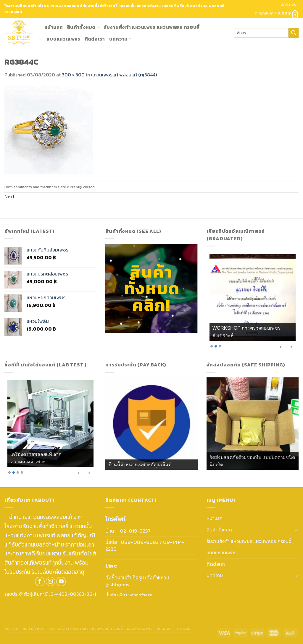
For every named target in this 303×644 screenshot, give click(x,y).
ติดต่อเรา (95, 39)
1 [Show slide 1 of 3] (212, 346)
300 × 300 (73, 75)
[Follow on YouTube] (61, 582)
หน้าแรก (54, 27)
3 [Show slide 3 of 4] (18, 472)
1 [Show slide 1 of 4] (9, 472)
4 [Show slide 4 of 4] (22, 472)
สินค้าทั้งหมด (83, 27)
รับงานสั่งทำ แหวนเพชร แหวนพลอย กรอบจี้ (151, 27)
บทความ (120, 39)
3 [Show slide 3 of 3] (220, 346)
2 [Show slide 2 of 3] (216, 346)
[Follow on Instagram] (50, 582)
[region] (253, 303)
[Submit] (294, 33)
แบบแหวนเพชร (63, 39)
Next (12, 196)
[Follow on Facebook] (40, 582)
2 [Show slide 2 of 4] (14, 472)
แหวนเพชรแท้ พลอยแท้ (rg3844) (124, 75)
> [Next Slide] (291, 347)
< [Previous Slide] (281, 347)
